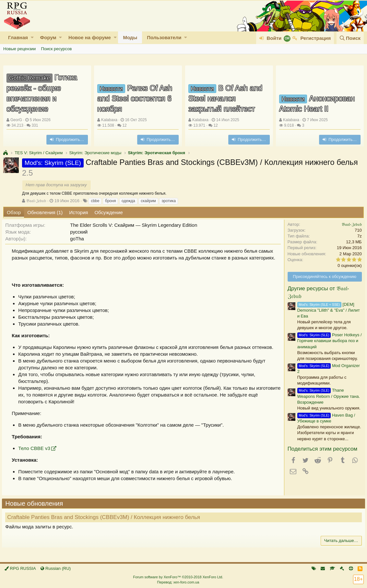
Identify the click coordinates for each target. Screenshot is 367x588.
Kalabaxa (109, 120)
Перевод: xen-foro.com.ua (178, 582)
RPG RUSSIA (20, 568)
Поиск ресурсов (56, 49)
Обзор (14, 212)
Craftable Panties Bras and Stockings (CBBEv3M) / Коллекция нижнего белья (105, 517)
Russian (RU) (56, 568)
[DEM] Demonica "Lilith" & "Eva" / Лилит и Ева (327, 310)
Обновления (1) (45, 212)
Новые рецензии (19, 49)
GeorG (16, 120)
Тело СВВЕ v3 (35, 448)
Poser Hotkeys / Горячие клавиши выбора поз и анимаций (328, 341)
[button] (32, 37)
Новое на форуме (90, 37)
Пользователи (164, 37)
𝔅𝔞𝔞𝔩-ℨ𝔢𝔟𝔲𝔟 (36, 201)
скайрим (148, 201)
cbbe (95, 201)
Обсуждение (108, 212)
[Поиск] (350, 38)
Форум (48, 37)
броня (110, 201)
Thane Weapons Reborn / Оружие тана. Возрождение (327, 396)
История (78, 212)
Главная (18, 37)
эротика (169, 201)
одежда (128, 201)
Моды (130, 37)
